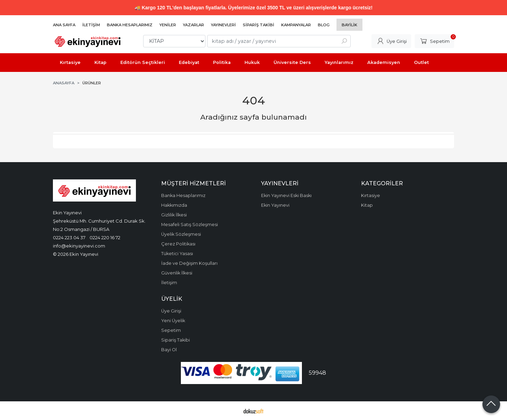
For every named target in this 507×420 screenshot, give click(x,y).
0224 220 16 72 (105, 237)
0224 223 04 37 (69, 237)
